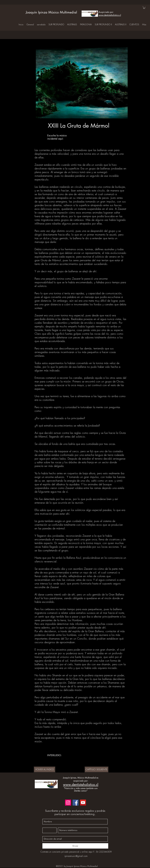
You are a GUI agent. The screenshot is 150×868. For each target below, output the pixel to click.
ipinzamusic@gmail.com (76, 856)
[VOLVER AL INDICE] (45, 769)
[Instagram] (68, 803)
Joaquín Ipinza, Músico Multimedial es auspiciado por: (81, 779)
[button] (144, 8)
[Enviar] (75, 846)
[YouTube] (83, 803)
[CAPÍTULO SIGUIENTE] (97, 769)
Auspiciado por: (106, 12)
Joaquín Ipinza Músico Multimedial (51, 12)
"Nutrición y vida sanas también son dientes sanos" (81, 789)
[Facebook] (76, 803)
